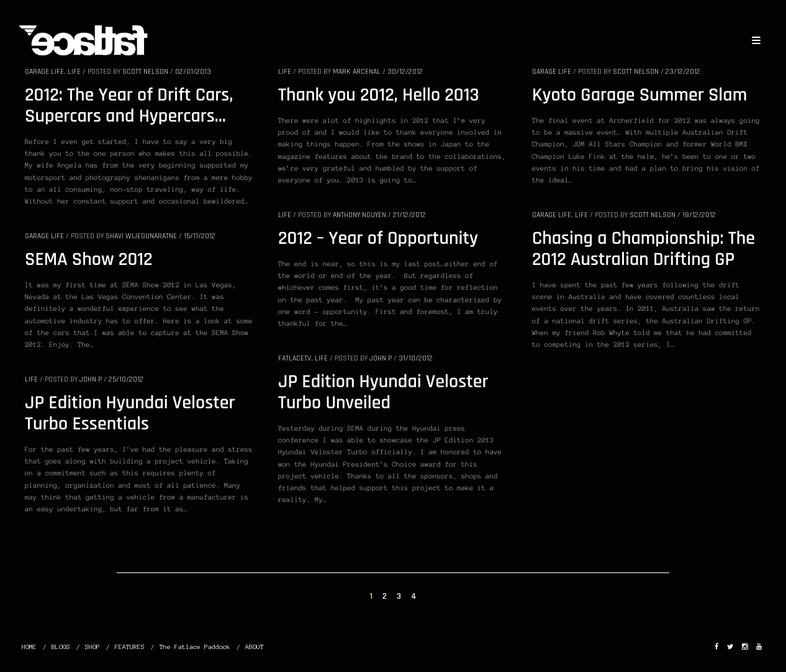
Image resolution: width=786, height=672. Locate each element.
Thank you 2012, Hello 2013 (379, 96)
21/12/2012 (409, 215)
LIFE (74, 72)
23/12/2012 (683, 72)
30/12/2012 (405, 72)
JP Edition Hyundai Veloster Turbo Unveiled (383, 393)
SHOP (93, 647)
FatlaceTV (295, 358)
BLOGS (61, 647)
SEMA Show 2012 (89, 260)
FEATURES (130, 647)
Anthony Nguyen (359, 215)
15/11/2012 (200, 236)
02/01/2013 (193, 72)
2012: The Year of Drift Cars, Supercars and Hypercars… (129, 106)
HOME (29, 647)
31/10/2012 (416, 358)
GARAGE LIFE (44, 72)
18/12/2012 (699, 215)
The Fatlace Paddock (195, 647)
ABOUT (255, 647)
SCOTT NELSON (145, 72)
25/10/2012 (126, 379)
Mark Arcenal (357, 72)
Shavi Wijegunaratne (141, 236)
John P (381, 358)
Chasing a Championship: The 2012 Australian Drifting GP (644, 249)
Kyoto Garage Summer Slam (639, 96)
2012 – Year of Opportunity (378, 239)
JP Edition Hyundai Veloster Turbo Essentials (130, 414)
